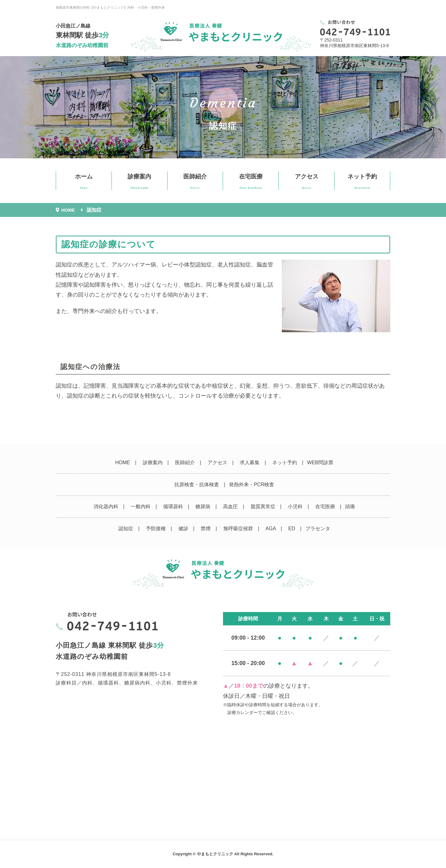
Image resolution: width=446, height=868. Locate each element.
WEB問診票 (320, 463)
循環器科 (173, 507)
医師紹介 (195, 182)
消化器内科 (106, 507)
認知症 (126, 529)
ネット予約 (362, 182)
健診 (183, 529)
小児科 (295, 507)
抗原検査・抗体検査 (197, 485)
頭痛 (350, 507)
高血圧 (230, 507)
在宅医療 (251, 182)
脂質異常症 (263, 507)
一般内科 (141, 507)
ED (292, 529)
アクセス (307, 182)
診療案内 (139, 182)
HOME (123, 463)
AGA (271, 529)
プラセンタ (318, 529)
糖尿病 (203, 507)
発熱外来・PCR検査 (251, 485)
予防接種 (156, 529)
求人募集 (250, 463)
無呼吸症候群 (238, 529)
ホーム (84, 182)
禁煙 (206, 529)
